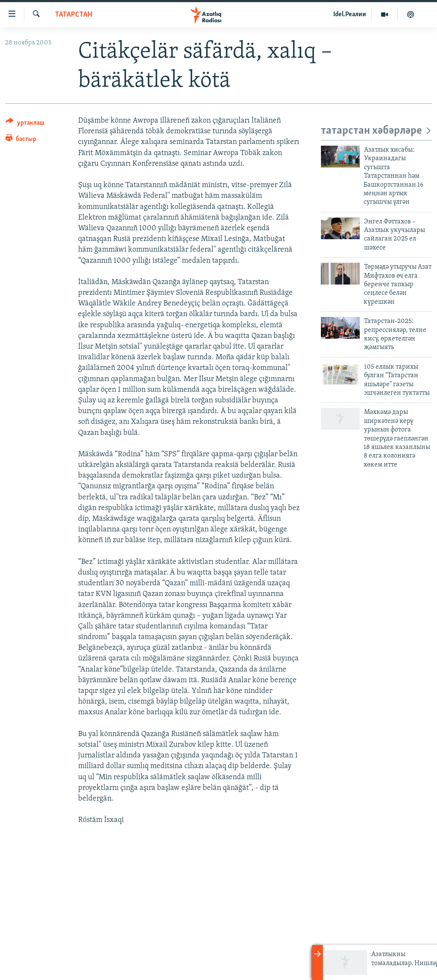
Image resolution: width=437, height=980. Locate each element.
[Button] (25, 124)
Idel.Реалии (350, 15)
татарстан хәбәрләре (376, 131)
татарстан (74, 15)
